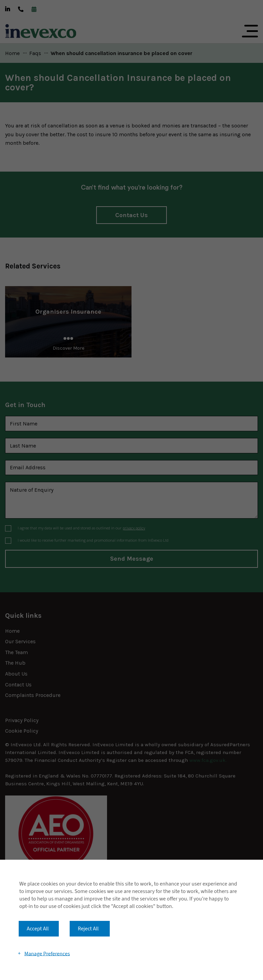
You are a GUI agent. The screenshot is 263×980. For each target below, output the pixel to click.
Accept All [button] (38, 929)
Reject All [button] (88, 929)
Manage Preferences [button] (47, 953)
